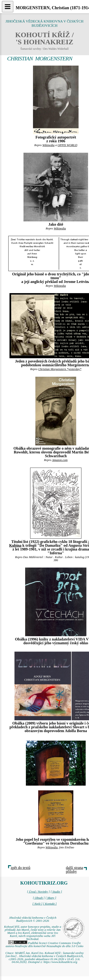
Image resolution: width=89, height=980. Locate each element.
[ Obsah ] (39, 898)
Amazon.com (60, 460)
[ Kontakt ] (50, 904)
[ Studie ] (56, 892)
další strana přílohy (75, 870)
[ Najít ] (37, 904)
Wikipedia (49, 145)
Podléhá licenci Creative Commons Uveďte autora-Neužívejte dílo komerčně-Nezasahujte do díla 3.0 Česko (44, 945)
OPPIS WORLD (68, 145)
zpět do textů (21, 868)
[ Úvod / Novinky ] (38, 892)
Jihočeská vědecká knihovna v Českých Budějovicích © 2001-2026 (33, 919)
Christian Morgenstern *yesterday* (60, 369)
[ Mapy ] (51, 898)
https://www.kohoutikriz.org (60, 962)
